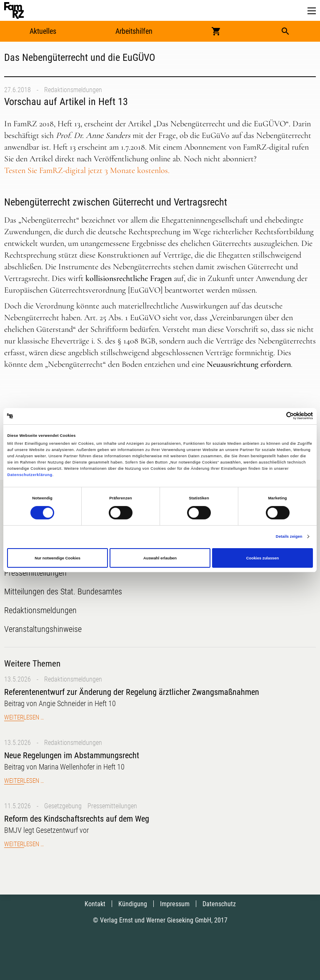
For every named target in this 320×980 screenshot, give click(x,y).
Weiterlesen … (24, 717)
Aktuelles (43, 31)
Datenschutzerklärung (30, 475)
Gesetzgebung (63, 806)
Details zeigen (289, 536)
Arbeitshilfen (134, 31)
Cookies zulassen (263, 558)
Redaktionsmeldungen (73, 90)
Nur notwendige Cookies (57, 558)
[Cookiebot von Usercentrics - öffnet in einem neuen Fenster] (276, 416)
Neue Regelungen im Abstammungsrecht (72, 755)
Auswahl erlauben (160, 558)
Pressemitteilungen (112, 806)
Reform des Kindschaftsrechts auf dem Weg (77, 819)
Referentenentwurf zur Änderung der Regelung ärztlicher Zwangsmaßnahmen (132, 692)
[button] (312, 11)
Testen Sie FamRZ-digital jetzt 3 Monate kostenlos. (87, 170)
